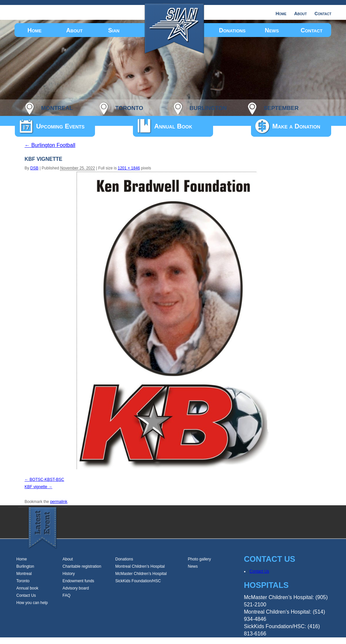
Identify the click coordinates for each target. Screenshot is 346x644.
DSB (34, 168)
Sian (114, 30)
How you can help (32, 603)
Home (281, 14)
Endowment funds (79, 581)
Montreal (24, 574)
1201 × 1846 (129, 168)
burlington (208, 107)
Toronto (23, 581)
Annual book (28, 588)
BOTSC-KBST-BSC (47, 480)
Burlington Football (50, 145)
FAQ (67, 595)
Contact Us (26, 595)
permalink (59, 502)
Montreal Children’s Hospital (140, 566)
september (281, 107)
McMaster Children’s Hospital (141, 574)
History (69, 574)
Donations (232, 30)
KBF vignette (36, 487)
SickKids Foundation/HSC (138, 581)
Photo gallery (200, 559)
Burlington (25, 566)
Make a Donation (296, 126)
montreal (57, 107)
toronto (129, 107)
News (272, 30)
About (300, 14)
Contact (323, 14)
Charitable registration (82, 566)
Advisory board (76, 588)
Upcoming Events (61, 126)
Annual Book (173, 126)
